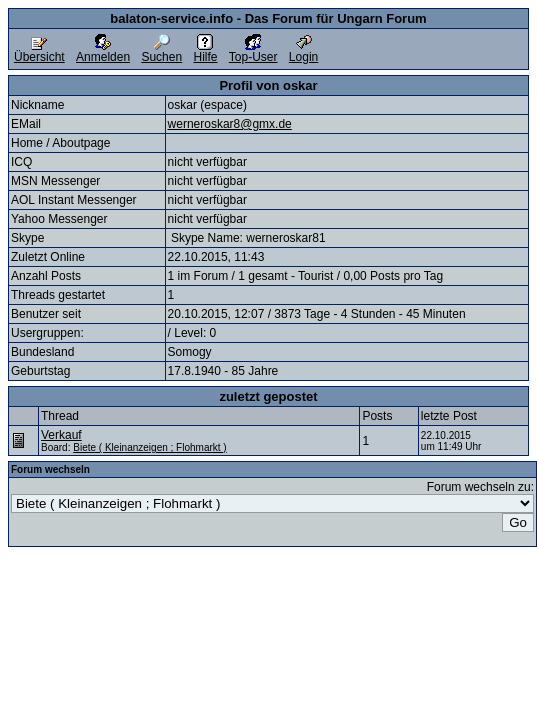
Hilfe (205, 51)
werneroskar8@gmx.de (230, 124)
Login (303, 51)
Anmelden (103, 51)
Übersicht (39, 51)
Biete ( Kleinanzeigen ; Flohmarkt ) (149, 447)
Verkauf (61, 435)
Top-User (253, 51)
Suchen (161, 51)
